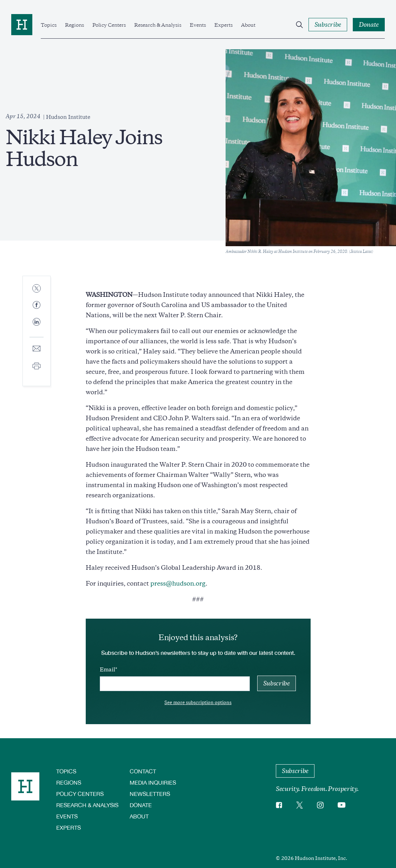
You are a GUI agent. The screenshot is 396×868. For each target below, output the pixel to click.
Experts (223, 25)
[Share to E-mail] (37, 349)
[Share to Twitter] (37, 289)
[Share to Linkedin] (37, 327)
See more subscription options (198, 703)
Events (198, 25)
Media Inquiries (153, 782)
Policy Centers (109, 25)
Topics (49, 25)
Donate (141, 805)
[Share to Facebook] (37, 305)
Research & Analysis (158, 25)
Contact (143, 771)
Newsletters (150, 794)
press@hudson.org (178, 583)
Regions (74, 25)
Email (108, 670)
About (248, 25)
